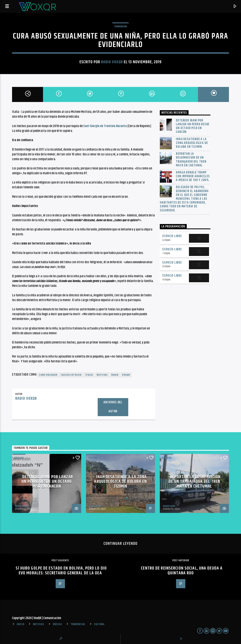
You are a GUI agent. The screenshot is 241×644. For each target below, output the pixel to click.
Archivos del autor (113, 407)
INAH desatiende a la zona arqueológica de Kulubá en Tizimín (192, 143)
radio (115, 375)
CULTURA (99, 624)
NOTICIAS (19, 458)
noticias (102, 375)
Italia (89, 375)
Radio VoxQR (112, 62)
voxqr (126, 375)
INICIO (20, 624)
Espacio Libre (172, 236)
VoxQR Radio (21, 506)
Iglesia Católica (71, 375)
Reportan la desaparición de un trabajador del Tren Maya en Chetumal (191, 160)
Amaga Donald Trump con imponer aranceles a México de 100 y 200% (193, 176)
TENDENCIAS (120, 26)
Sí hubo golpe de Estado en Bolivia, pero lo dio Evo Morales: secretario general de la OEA (61, 571)
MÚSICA (57, 624)
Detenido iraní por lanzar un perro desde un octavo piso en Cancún (193, 126)
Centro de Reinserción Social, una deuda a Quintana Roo (182, 571)
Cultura (93, 458)
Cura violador (48, 375)
